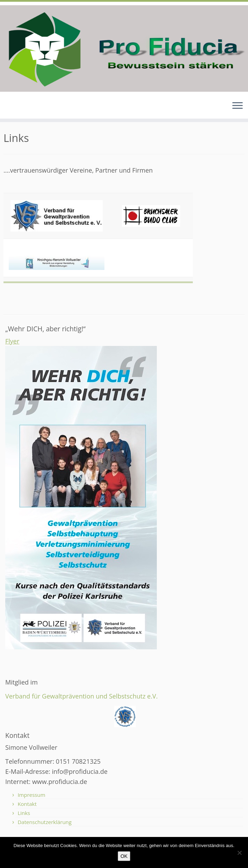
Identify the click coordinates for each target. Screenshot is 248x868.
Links (24, 813)
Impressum (31, 795)
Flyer (12, 341)
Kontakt (27, 804)
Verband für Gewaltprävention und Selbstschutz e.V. (82, 696)
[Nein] (239, 853)
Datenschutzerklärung (45, 822)
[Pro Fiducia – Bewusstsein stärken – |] (124, 48)
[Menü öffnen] (238, 106)
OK (124, 856)
